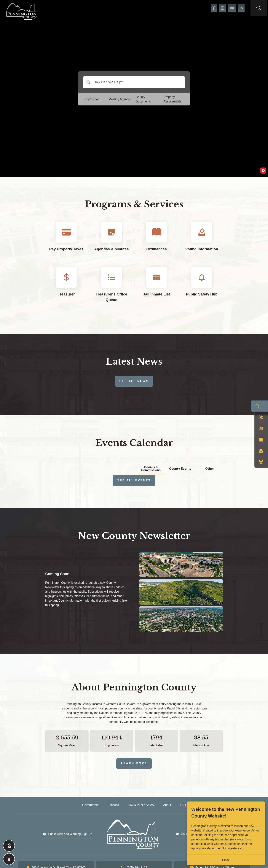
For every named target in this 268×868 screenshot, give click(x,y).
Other (210, 469)
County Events (180, 469)
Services (135, 9)
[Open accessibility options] (9, 859)
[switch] (263, 171)
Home (82, 9)
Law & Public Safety (171, 9)
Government (106, 9)
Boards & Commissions (151, 469)
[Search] (88, 82)
